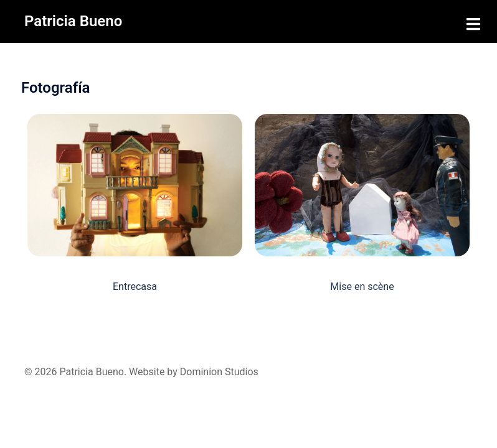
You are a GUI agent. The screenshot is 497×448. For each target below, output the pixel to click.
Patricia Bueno (73, 21)
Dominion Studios (219, 372)
